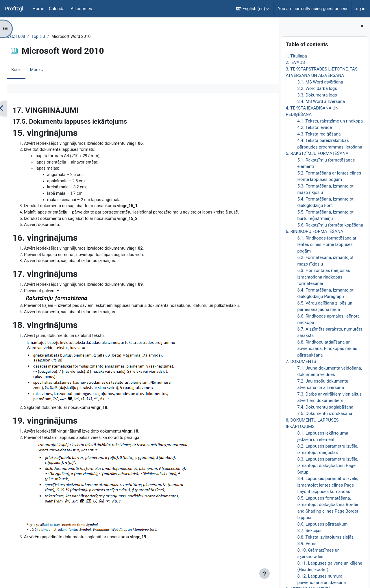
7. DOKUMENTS (301, 361)
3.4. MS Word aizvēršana (321, 101)
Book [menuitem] (30, 70)
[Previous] (16, 109)
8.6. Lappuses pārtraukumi (323, 524)
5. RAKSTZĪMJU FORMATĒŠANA (317, 153)
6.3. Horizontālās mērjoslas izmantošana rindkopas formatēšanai (324, 277)
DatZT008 (30, 37)
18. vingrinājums (59, 337)
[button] (252, 9)
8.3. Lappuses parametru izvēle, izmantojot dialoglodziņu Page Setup (328, 466)
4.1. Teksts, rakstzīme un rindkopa (330, 121)
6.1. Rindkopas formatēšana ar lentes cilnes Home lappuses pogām (327, 245)
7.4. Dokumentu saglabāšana (325, 407)
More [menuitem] (49, 70)
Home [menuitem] (38, 9)
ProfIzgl (14, 9)
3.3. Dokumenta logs (317, 95)
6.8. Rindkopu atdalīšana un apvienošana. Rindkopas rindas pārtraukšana (327, 349)
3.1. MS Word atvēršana (320, 82)
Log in (359, 9)
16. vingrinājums (59, 241)
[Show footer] (264, 574)
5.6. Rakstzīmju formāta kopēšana (330, 225)
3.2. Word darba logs (317, 88)
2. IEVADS (295, 62)
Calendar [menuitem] (58, 9)
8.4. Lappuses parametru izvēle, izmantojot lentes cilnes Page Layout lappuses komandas (328, 485)
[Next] (272, 109)
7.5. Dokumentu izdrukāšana (325, 413)
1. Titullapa (296, 56)
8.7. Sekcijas (309, 531)
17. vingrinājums (59, 278)
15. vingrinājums (59, 133)
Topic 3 (53, 37)
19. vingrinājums (59, 433)
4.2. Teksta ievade (314, 127)
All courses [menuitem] (81, 9)
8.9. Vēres (307, 544)
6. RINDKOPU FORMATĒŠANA (314, 231)
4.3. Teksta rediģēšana (319, 134)
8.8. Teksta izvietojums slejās (325, 537)
